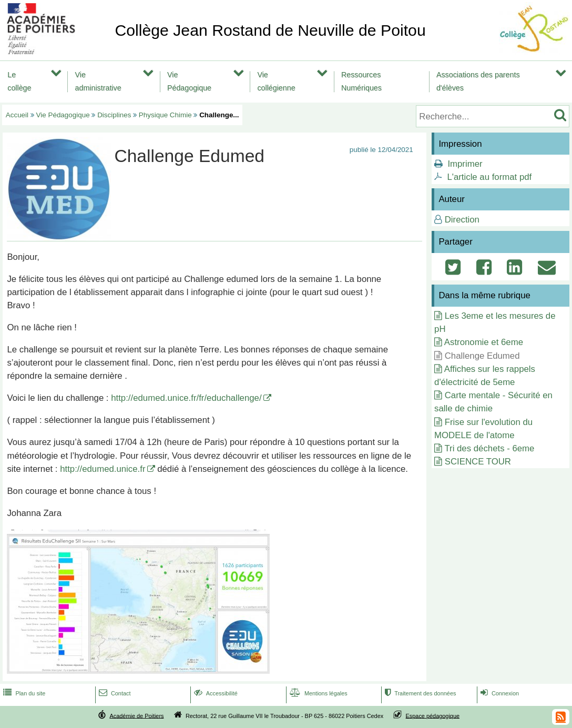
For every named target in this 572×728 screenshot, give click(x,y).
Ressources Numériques (361, 81)
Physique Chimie (165, 115)
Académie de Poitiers (136, 715)
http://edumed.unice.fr (103, 469)
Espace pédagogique (433, 715)
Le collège (19, 81)
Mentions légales (318, 693)
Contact (114, 693)
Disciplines (114, 115)
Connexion (499, 693)
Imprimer (465, 164)
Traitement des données (419, 693)
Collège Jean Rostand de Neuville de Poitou (270, 30)
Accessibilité (215, 693)
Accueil (17, 115)
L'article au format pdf (489, 177)
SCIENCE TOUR (478, 462)
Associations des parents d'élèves (478, 81)
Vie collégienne (276, 81)
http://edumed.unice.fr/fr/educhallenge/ (186, 398)
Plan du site (23, 693)
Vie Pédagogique (189, 81)
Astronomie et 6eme (484, 342)
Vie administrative (98, 81)
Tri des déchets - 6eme (489, 448)
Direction (462, 220)
